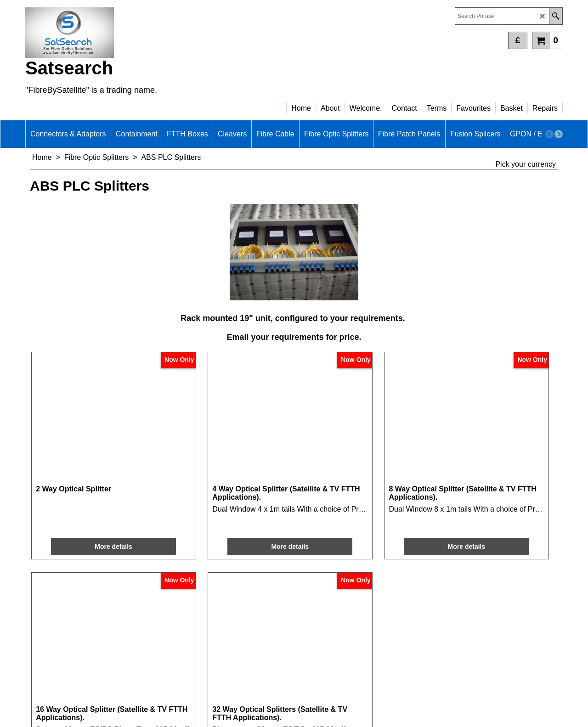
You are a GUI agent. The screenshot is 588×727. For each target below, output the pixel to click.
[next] (559, 134)
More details (79, 508)
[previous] (549, 134)
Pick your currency (526, 164)
